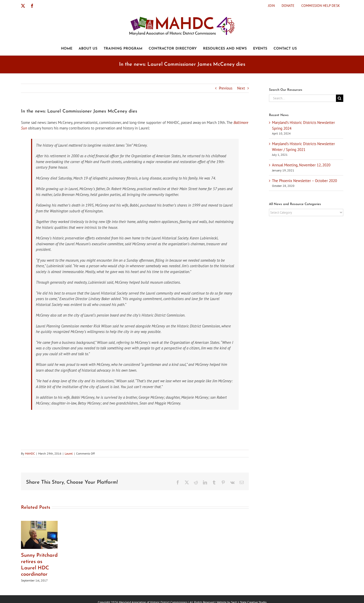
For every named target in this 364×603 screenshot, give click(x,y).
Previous (226, 88)
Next (241, 88)
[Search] (340, 98)
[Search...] (302, 98)
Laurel (69, 453)
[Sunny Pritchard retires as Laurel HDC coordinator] (39, 523)
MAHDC (30, 453)
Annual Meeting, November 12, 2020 (301, 165)
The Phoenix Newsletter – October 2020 (304, 181)
